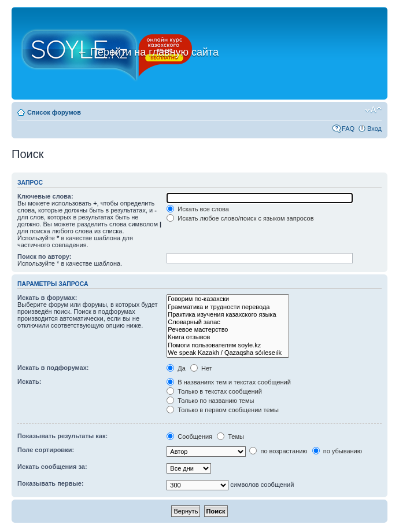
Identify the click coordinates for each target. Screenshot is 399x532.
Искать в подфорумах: (53, 368)
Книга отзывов (228, 337)
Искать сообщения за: (52, 467)
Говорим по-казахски (228, 299)
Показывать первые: (51, 483)
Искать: (29, 381)
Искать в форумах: (47, 298)
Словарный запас (228, 322)
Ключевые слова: (45, 196)
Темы (230, 436)
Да (176, 368)
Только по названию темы (210, 401)
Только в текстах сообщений (214, 391)
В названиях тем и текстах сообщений (229, 382)
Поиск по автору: (44, 256)
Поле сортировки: (46, 450)
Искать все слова (198, 209)
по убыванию (337, 451)
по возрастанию (278, 451)
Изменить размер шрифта (373, 110)
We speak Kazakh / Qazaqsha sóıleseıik (228, 353)
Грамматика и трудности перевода (228, 307)
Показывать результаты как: (62, 436)
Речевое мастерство (228, 330)
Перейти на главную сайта (148, 52)
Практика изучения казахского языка (228, 315)
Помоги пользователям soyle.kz (228, 345)
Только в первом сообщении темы (223, 410)
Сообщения (189, 436)
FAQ (348, 129)
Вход (374, 129)
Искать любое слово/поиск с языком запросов (240, 218)
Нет (201, 368)
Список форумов (54, 112)
